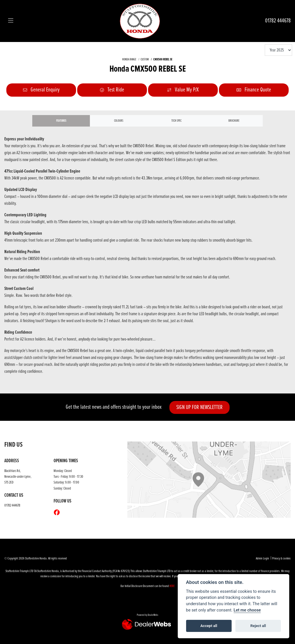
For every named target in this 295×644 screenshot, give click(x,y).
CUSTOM (145, 60)
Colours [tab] (119, 121)
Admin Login (262, 559)
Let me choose (247, 610)
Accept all (209, 626)
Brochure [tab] (234, 121)
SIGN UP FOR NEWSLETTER (199, 407)
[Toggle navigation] (11, 21)
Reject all (258, 626)
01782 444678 (278, 21)
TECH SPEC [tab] (176, 121)
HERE (172, 586)
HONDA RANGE (129, 60)
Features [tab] (61, 121)
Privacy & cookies (281, 559)
